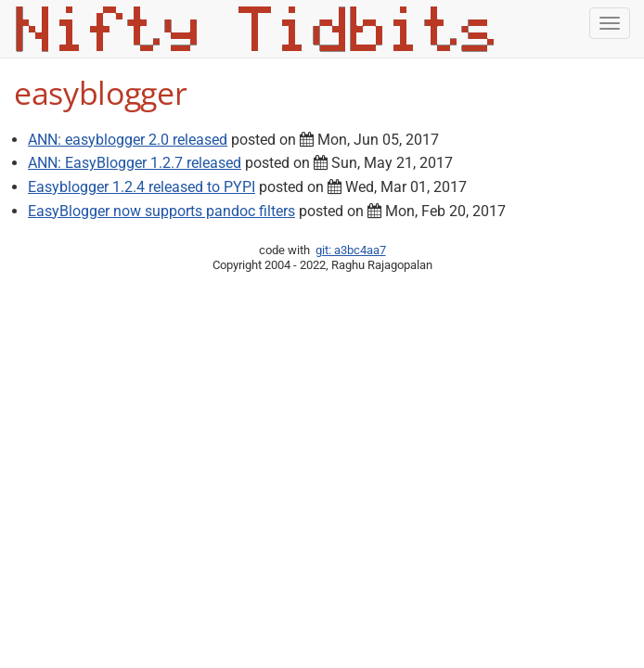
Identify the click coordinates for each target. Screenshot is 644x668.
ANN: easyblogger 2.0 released (128, 140)
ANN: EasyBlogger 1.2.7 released (135, 163)
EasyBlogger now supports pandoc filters (161, 211)
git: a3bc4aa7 (351, 250)
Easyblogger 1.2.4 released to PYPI (142, 187)
